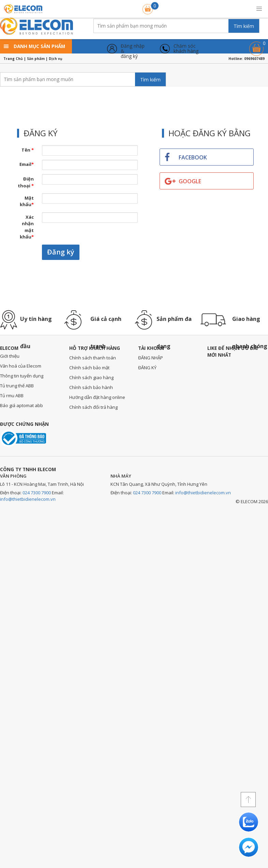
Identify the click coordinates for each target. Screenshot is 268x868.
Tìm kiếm (244, 26)
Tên (28, 150)
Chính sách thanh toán (93, 358)
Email (27, 164)
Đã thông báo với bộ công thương (23, 438)
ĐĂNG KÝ (147, 368)
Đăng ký (61, 252)
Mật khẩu (27, 201)
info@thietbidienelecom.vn (28, 499)
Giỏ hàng (256, 45)
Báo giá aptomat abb (21, 405)
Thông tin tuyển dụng (22, 376)
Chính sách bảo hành (91, 387)
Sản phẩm (36, 59)
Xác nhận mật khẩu (27, 227)
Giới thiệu (10, 356)
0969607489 (254, 59)
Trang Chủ (13, 59)
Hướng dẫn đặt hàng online (97, 397)
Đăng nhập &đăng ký (133, 49)
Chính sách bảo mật (89, 368)
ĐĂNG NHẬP (151, 358)
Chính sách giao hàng (91, 377)
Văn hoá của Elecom (21, 366)
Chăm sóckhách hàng (186, 49)
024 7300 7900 (37, 493)
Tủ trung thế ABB (17, 386)
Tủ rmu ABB (12, 396)
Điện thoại (26, 182)
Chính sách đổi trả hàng (93, 407)
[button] (259, 9)
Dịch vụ (56, 59)
